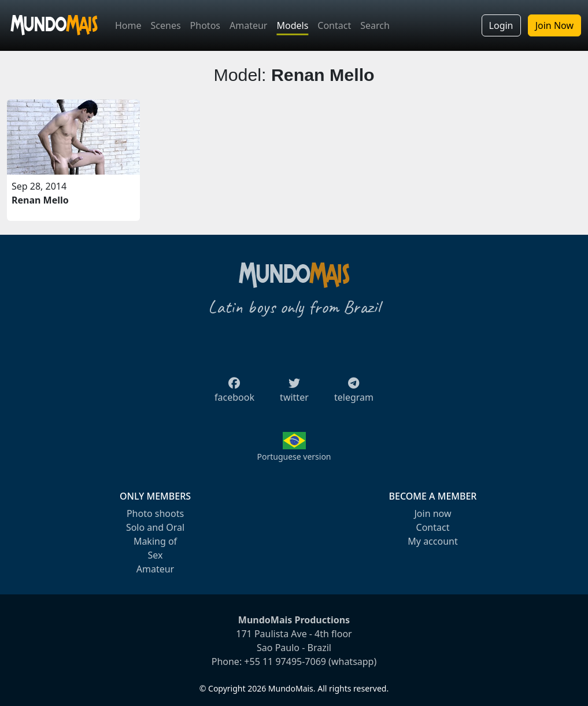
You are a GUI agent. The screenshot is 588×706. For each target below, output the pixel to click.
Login (501, 25)
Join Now (554, 25)
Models (292, 25)
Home (128, 25)
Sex (156, 555)
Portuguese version (294, 457)
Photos (205, 25)
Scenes (166, 25)
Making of (155, 541)
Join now (432, 513)
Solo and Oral (155, 527)
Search (375, 25)
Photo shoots (155, 513)
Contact (334, 25)
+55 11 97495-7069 (285, 661)
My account (432, 541)
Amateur (248, 25)
